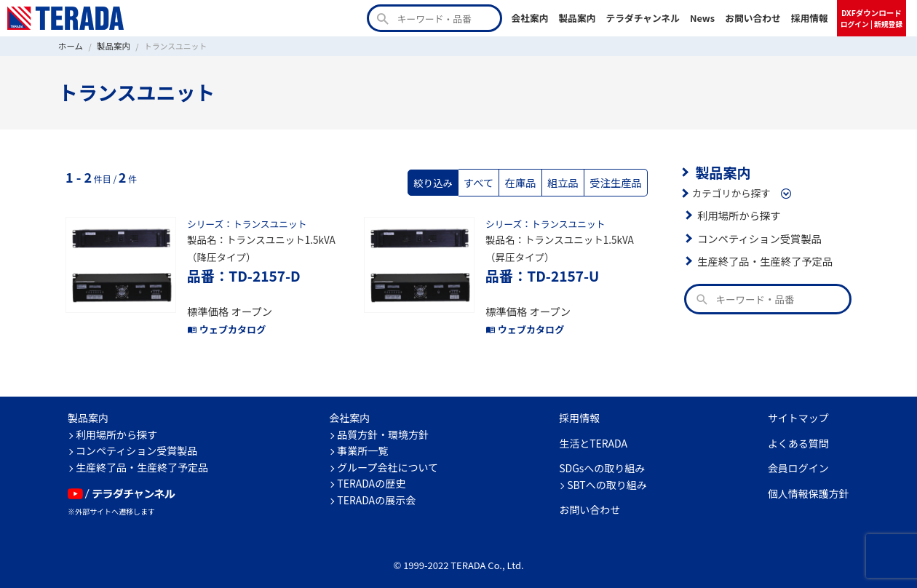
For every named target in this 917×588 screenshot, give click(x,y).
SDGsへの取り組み (602, 461)
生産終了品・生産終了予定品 (761, 259)
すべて (488, 180)
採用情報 (810, 18)
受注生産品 (618, 180)
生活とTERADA (593, 435)
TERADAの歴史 (371, 476)
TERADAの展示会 (376, 492)
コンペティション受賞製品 (756, 236)
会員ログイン (798, 461)
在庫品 (528, 180)
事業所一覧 (362, 443)
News (702, 18)
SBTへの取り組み (607, 477)
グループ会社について (388, 459)
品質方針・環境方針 (383, 426)
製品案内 (577, 18)
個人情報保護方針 (809, 485)
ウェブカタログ (224, 322)
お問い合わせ (753, 18)
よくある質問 (798, 435)
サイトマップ (798, 410)
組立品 (568, 180)
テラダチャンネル (643, 18)
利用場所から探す (737, 213)
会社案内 (529, 18)
